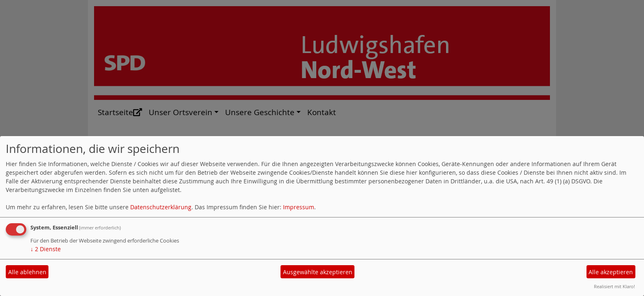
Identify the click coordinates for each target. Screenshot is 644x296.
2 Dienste (46, 249)
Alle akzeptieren (611, 272)
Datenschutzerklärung (161, 207)
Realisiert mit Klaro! (614, 286)
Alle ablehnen (27, 272)
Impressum (299, 207)
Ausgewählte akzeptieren (318, 272)
